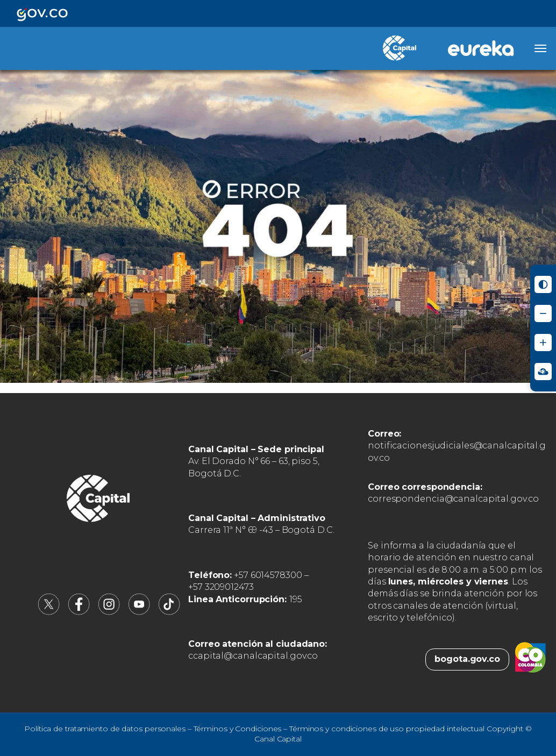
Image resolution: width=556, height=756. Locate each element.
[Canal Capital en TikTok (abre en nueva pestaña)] (169, 612)
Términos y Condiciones (238, 729)
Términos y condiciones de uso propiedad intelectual (387, 729)
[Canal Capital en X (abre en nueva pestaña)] (49, 612)
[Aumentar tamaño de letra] (543, 343)
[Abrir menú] (540, 48)
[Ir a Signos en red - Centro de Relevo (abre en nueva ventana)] (543, 372)
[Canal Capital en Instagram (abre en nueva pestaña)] (109, 612)
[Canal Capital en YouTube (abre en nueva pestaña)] (139, 612)
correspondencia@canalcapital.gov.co (453, 499)
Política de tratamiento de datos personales (105, 729)
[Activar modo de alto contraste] (543, 284)
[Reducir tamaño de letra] (543, 313)
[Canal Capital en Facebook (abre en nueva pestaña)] (79, 612)
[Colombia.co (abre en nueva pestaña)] (530, 659)
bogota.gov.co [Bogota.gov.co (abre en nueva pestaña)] (467, 659)
